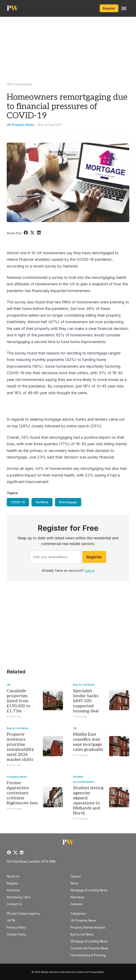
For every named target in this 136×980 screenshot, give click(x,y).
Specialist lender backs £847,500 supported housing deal (86, 701)
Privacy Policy (16, 927)
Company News (17, 777)
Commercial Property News (89, 948)
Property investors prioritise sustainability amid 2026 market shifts (20, 747)
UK (9, 685)
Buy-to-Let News (84, 685)
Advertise (13, 890)
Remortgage (68, 502)
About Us (13, 876)
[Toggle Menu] (124, 8)
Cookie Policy (16, 934)
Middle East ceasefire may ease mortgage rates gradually (88, 742)
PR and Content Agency (23, 913)
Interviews (78, 897)
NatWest (42, 502)
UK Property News (20, 84)
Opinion (76, 876)
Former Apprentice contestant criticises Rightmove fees (22, 793)
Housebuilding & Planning (88, 955)
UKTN (11, 920)
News (74, 883)
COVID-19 (18, 502)
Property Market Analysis (88, 927)
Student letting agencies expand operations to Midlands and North (88, 801)
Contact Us (14, 904)
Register (109, 8)
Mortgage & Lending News (89, 890)
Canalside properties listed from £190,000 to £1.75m (19, 701)
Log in (90, 570)
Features (76, 904)
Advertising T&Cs (19, 897)
